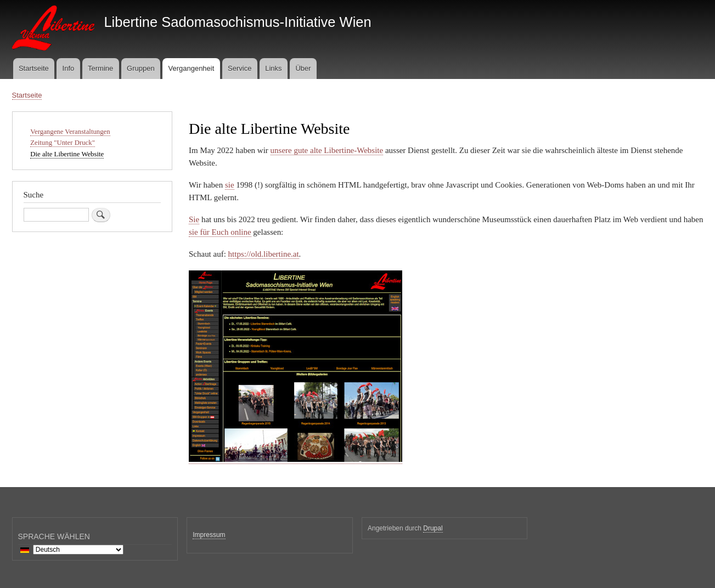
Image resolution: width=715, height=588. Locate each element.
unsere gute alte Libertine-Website (327, 150)
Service (240, 68)
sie (230, 185)
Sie (194, 219)
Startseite (34, 68)
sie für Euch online (220, 232)
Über (303, 68)
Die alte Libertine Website (67, 154)
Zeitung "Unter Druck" (63, 143)
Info (69, 68)
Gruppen (141, 68)
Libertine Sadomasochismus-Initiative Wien (237, 22)
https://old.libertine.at (264, 254)
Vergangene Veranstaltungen (70, 132)
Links (273, 68)
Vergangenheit (191, 68)
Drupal (433, 528)
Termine (100, 68)
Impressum (209, 535)
